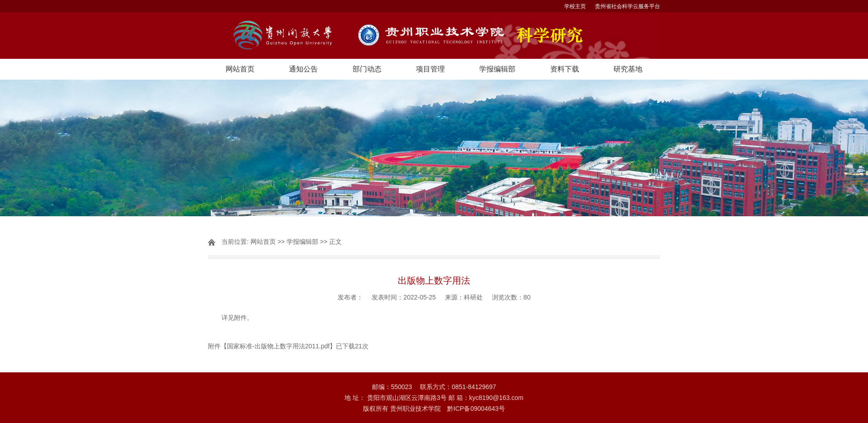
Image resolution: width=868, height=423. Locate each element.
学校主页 (575, 6)
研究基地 (628, 69)
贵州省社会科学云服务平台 (627, 6)
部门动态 (367, 69)
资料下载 (565, 69)
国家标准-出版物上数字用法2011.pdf (278, 346)
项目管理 (430, 69)
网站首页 (240, 69)
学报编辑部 (497, 69)
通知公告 (303, 69)
